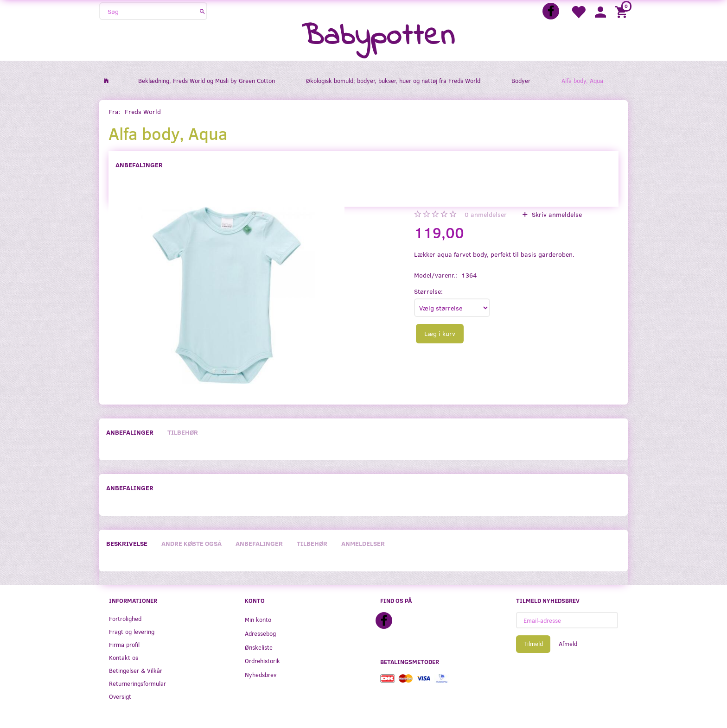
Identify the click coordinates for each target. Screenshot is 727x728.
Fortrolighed (125, 618)
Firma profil (124, 644)
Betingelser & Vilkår (136, 670)
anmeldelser (486, 214)
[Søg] (202, 11)
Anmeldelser (363, 543)
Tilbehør (183, 432)
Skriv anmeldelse (556, 214)
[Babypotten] (378, 37)
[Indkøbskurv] (623, 11)
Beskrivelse (127, 543)
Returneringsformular (137, 683)
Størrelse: (428, 291)
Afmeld (568, 644)
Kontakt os (124, 657)
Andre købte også (191, 543)
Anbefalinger (139, 165)
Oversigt (120, 696)
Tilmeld (533, 644)
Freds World (143, 111)
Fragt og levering (132, 631)
